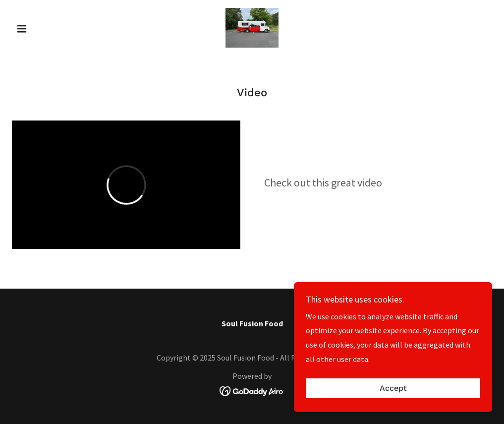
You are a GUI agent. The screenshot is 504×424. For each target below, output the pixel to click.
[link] (252, 28)
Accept (393, 389)
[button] (48, 29)
